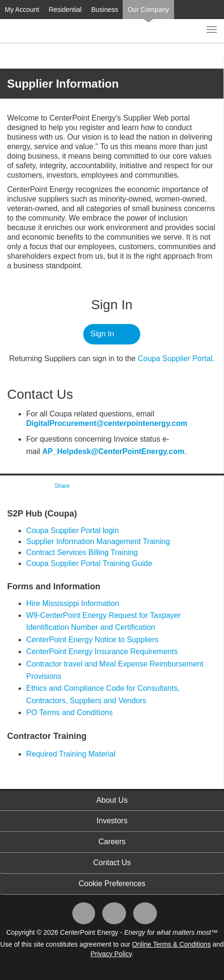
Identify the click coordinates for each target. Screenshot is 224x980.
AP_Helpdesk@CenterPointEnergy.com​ (113, 451)
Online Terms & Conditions (171, 944)
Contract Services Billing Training (82, 552)
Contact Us (112, 863)
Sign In (102, 334)
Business (105, 10)
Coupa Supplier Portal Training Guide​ (89, 563)
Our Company (148, 10)
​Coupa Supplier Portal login (73, 530)
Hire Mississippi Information (73, 603)
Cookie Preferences (112, 884)
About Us (112, 800)
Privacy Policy (111, 954)
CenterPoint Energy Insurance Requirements (102, 652)
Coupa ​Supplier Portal (175, 359)
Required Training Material (71, 754)
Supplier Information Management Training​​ (98, 541)
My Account (22, 10)
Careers (112, 842)
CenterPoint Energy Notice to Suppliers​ (92, 640)
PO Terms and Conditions (69, 712)
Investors (112, 821)
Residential (65, 10)
